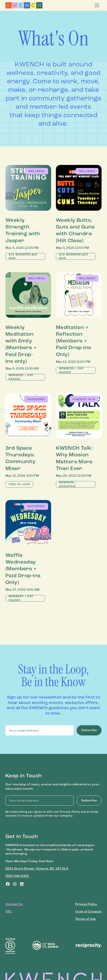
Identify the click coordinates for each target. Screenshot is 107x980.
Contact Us (14, 904)
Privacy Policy (86, 904)
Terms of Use (85, 919)
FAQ (8, 912)
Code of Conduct (88, 912)
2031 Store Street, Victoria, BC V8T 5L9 (37, 869)
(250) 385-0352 (17, 876)
